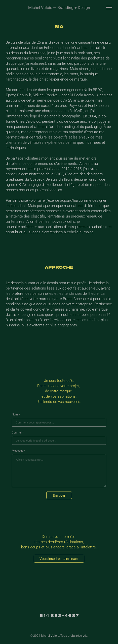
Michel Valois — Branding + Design (59, 7)
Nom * (16, 414)
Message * (19, 451)
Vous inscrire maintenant (59, 559)
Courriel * (18, 433)
